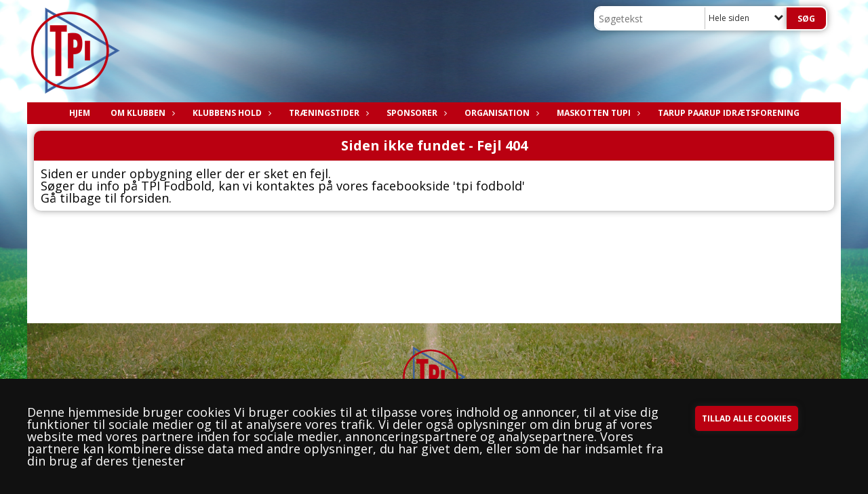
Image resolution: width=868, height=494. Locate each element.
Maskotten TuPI (597, 113)
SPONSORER (415, 113)
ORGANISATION (500, 113)
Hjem (80, 113)
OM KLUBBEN (141, 113)
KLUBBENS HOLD (231, 113)
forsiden (144, 198)
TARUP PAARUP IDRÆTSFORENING (729, 113)
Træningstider (328, 113)
